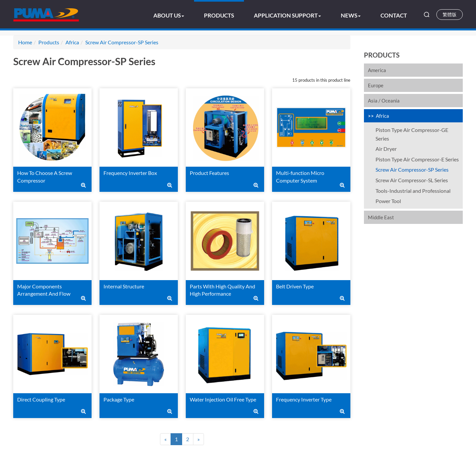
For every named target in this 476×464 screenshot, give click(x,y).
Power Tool (388, 201)
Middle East (381, 217)
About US (169, 15)
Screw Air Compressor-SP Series (412, 169)
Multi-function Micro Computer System (300, 177)
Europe (376, 85)
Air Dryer (386, 149)
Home (25, 42)
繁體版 (450, 14)
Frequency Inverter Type (304, 399)
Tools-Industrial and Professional (413, 191)
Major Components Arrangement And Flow (44, 290)
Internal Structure (124, 286)
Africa (382, 116)
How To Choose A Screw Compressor (45, 177)
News (351, 15)
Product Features (209, 173)
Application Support (287, 15)
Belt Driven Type (295, 286)
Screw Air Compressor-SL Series (412, 180)
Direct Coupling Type (41, 399)
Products (219, 15)
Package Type (119, 399)
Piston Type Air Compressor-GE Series (412, 134)
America (377, 70)
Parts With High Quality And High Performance (222, 290)
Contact (394, 15)
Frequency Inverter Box (130, 173)
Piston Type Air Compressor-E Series (417, 159)
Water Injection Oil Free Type (223, 399)
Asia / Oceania (384, 101)
